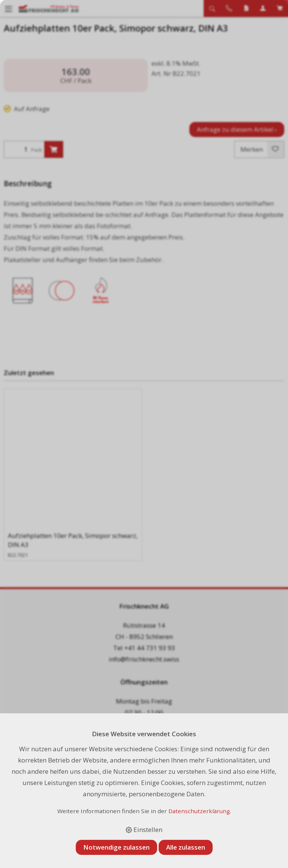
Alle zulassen (186, 847)
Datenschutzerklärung (199, 811)
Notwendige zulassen (116, 847)
